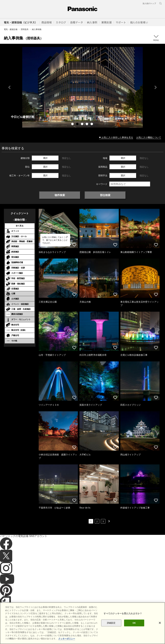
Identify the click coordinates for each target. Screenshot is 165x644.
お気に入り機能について (149, 137)
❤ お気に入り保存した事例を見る (116, 137)
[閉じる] (160, 623)
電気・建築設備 (11, 29)
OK (134, 623)
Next (156, 87)
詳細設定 (111, 623)
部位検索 (105, 195)
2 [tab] (78, 124)
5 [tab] (92, 124)
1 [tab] (73, 124)
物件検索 (60, 195)
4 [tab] (87, 124)
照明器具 (25, 29)
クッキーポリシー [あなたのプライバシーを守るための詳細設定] (67, 639)
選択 (45, 158)
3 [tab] (82, 124)
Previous (9, 87)
